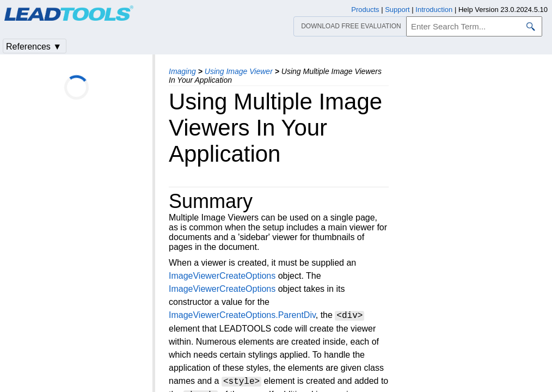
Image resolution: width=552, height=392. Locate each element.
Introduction (434, 10)
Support (397, 10)
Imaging (182, 71)
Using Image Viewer (239, 71)
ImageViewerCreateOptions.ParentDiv (242, 316)
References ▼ (34, 47)
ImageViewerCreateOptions (222, 276)
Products (365, 10)
